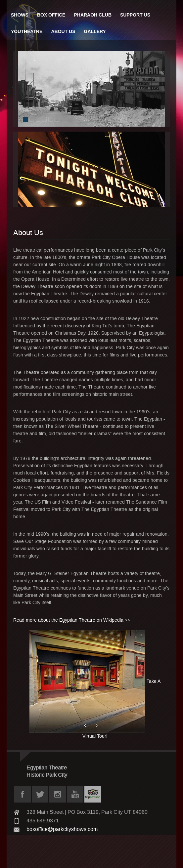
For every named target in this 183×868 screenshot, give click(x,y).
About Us (63, 31)
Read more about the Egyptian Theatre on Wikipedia (68, 620)
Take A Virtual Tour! (95, 684)
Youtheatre (27, 31)
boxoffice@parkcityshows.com (62, 829)
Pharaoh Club (93, 15)
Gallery (95, 31)
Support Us (135, 15)
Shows (20, 15)
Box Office (51, 15)
